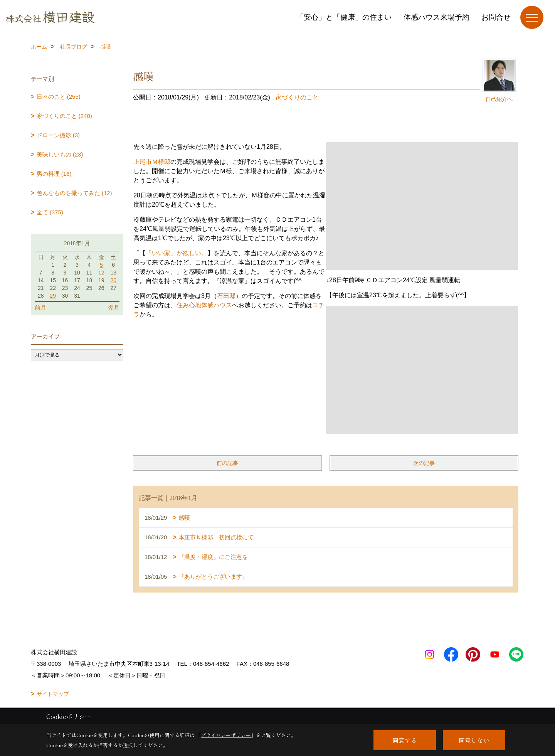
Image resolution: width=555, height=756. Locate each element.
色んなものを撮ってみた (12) (74, 193)
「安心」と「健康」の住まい (344, 17)
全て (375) (50, 212)
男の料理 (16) (54, 174)
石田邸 (226, 296)
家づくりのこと (297, 97)
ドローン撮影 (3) (58, 135)
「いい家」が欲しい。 (177, 253)
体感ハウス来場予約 (436, 17)
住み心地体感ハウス (204, 305)
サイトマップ (53, 694)
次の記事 (424, 463)
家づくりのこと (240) (64, 116)
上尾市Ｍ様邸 (152, 162)
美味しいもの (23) (60, 154)
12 (101, 273)
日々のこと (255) (59, 97)
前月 (40, 307)
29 (53, 296)
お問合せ (496, 17)
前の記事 (227, 463)
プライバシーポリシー (226, 735)
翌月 (114, 307)
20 (113, 280)
